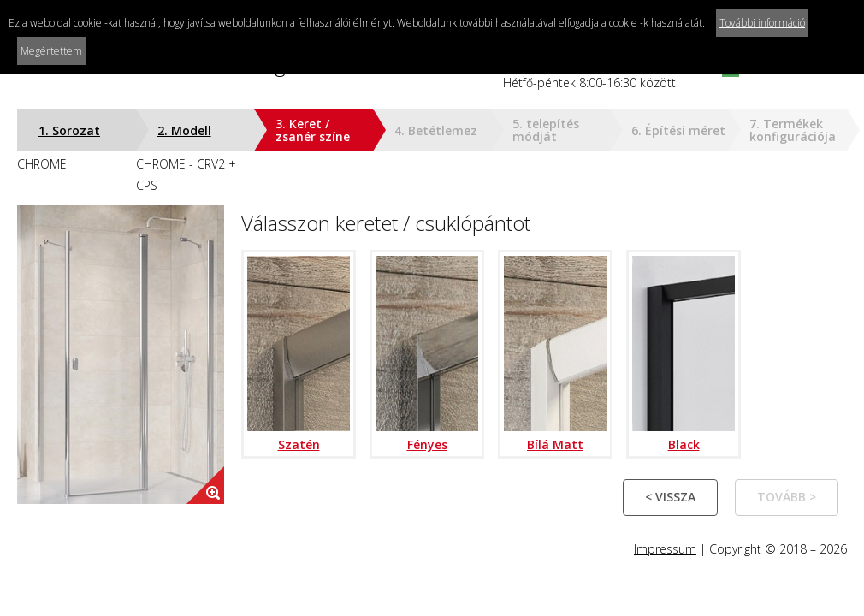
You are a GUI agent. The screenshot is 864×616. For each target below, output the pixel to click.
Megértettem (51, 51)
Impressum (665, 549)
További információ (762, 23)
